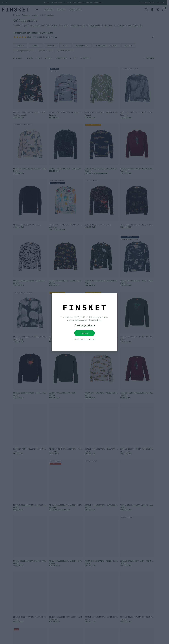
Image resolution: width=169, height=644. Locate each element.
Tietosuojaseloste (85, 325)
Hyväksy (84, 333)
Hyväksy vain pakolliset (85, 339)
